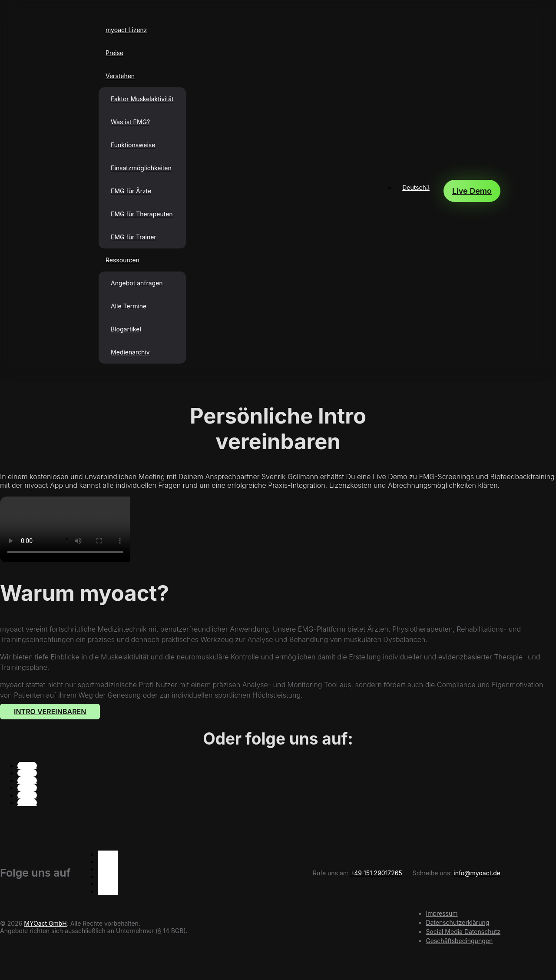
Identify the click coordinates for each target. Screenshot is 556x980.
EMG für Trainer (134, 237)
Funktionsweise (133, 145)
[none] (416, 191)
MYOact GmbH (45, 923)
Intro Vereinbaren (50, 712)
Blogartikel (126, 329)
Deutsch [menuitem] (414, 187)
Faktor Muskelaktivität (142, 99)
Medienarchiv (130, 352)
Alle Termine (129, 306)
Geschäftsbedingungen (459, 941)
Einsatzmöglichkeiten (141, 168)
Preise (114, 53)
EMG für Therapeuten (142, 214)
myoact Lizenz (126, 30)
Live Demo (472, 191)
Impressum (442, 913)
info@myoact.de (477, 873)
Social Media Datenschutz (463, 932)
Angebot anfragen (137, 283)
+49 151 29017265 (376, 873)
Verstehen (120, 76)
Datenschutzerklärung (457, 922)
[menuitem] (416, 187)
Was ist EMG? (130, 122)
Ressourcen (122, 260)
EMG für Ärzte (131, 191)
